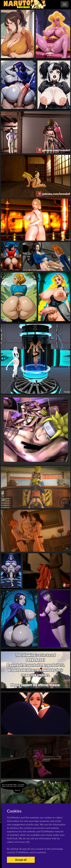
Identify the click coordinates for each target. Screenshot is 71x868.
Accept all (21, 860)
